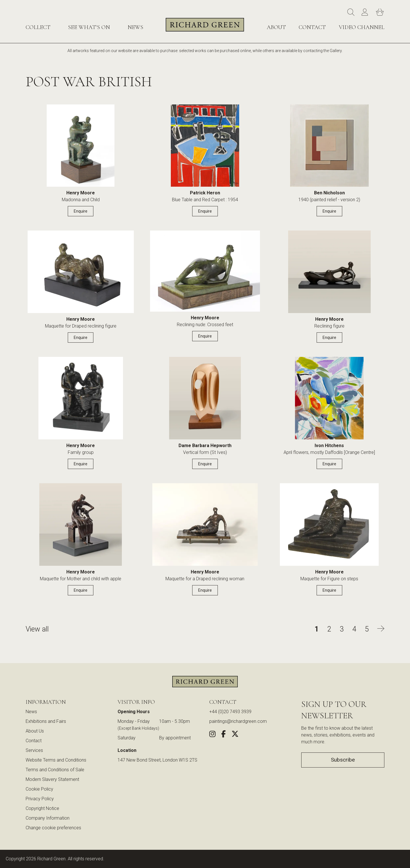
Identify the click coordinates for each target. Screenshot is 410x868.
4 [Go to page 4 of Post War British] (354, 629)
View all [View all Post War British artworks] (37, 629)
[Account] (366, 13)
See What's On (89, 27)
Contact (312, 27)
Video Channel (362, 27)
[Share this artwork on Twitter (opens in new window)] (235, 735)
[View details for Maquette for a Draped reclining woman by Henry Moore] (205, 526)
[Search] (352, 13)
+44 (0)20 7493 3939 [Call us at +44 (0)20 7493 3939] (230, 712)
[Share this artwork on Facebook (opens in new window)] (224, 735)
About (276, 27)
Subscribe (343, 760)
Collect (38, 27)
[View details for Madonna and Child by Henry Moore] (81, 147)
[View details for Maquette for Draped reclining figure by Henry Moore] (81, 273)
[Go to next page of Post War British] (381, 629)
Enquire (81, 211)
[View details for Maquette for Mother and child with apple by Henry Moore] (81, 526)
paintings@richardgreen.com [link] (238, 721)
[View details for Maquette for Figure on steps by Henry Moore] (329, 526)
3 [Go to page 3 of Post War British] (342, 629)
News (135, 27)
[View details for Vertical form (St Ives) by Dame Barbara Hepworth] (205, 400)
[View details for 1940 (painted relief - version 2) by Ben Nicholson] (329, 147)
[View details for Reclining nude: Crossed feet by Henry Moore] (205, 272)
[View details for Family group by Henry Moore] (81, 400)
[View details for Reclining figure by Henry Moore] (329, 273)
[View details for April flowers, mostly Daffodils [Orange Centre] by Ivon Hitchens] (329, 400)
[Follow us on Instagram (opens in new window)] (212, 735)
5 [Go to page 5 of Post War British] (367, 629)
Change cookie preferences (53, 828)
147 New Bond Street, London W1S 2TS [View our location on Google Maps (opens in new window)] (157, 760)
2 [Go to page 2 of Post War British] (329, 629)
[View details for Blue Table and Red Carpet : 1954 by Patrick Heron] (205, 147)
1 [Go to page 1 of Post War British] (317, 629)
